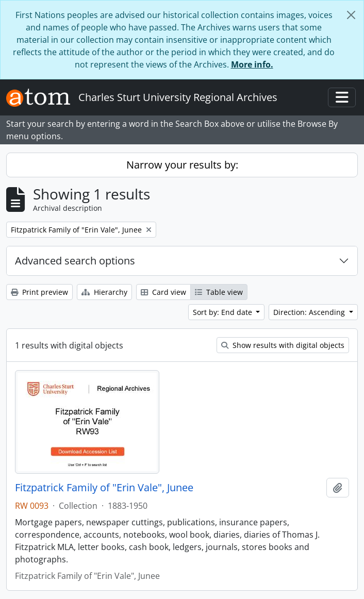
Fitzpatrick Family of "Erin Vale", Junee (104, 488)
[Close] (351, 15)
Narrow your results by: (182, 165)
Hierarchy (104, 292)
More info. (252, 64)
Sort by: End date (224, 312)
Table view (219, 292)
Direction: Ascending (310, 312)
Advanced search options (75, 261)
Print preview (39, 292)
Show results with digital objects (283, 345)
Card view (163, 292)
